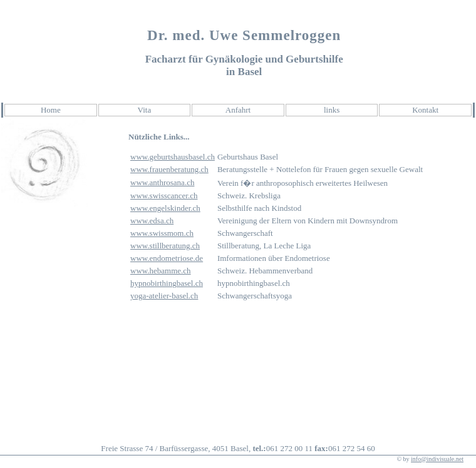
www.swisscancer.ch (164, 196)
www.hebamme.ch (161, 271)
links (332, 110)
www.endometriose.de (167, 258)
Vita (145, 110)
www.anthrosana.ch (162, 182)
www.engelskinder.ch (165, 208)
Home (51, 110)
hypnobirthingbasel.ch (167, 283)
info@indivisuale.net (437, 459)
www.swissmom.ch (162, 233)
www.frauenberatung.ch (169, 169)
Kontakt (425, 110)
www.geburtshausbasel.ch (173, 157)
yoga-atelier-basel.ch (164, 296)
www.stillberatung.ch (165, 246)
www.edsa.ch (152, 221)
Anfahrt (238, 110)
